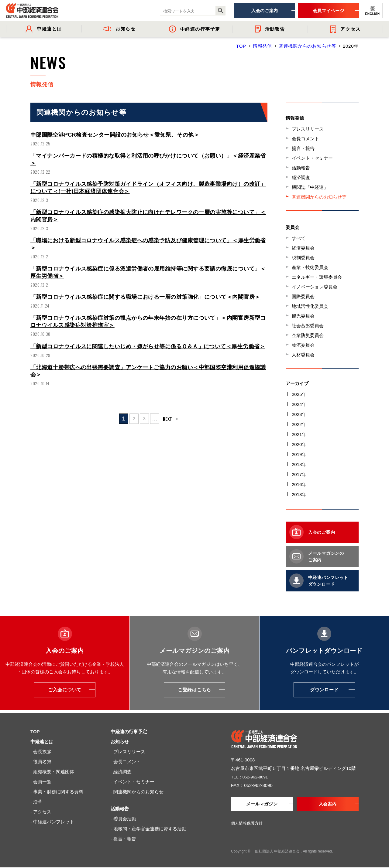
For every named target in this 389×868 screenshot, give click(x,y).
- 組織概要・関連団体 (52, 772)
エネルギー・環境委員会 (317, 277)
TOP (241, 46)
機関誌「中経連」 (310, 187)
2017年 (299, 474)
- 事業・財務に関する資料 (57, 792)
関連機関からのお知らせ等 (307, 46)
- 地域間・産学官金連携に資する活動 (148, 829)
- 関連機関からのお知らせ (137, 792)
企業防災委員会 (308, 335)
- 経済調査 (121, 772)
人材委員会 (303, 355)
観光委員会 (303, 316)
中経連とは (42, 742)
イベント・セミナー (312, 158)
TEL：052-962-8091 (252, 777)
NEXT (168, 429)
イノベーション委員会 (315, 287)
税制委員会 (303, 258)
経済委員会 (303, 248)
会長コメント (305, 139)
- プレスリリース (128, 752)
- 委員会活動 (123, 819)
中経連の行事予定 (129, 732)
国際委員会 (303, 296)
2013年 (299, 494)
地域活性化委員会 (310, 306)
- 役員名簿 (41, 762)
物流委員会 (303, 345)
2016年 (299, 484)
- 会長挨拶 (41, 752)
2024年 (299, 404)
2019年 (299, 454)
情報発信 (262, 46)
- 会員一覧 (41, 782)
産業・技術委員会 (310, 267)
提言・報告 (303, 148)
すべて (299, 238)
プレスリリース (308, 129)
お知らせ (120, 742)
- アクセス (41, 812)
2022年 (299, 424)
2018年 (299, 464)
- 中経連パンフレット (52, 822)
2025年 (299, 394)
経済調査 (301, 177)
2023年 (299, 414)
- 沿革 (36, 802)
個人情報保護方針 (247, 824)
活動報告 (301, 168)
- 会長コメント (126, 762)
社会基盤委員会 (308, 326)
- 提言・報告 (123, 839)
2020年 (299, 444)
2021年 (299, 434)
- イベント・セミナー (133, 782)
